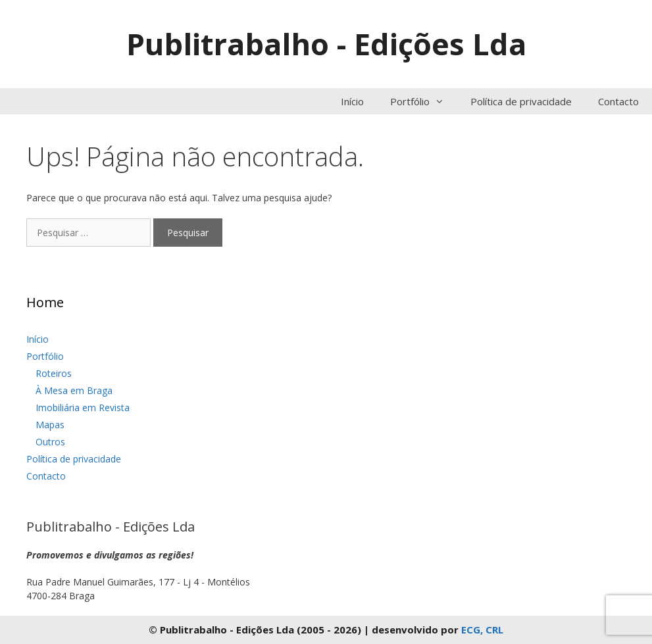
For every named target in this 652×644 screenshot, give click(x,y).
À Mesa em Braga (74, 390)
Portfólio (45, 356)
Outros (50, 442)
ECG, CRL (482, 630)
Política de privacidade (521, 101)
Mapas (50, 425)
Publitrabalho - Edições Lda (326, 44)
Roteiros (54, 373)
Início (352, 101)
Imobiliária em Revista (83, 408)
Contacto (618, 101)
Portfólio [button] (424, 101)
